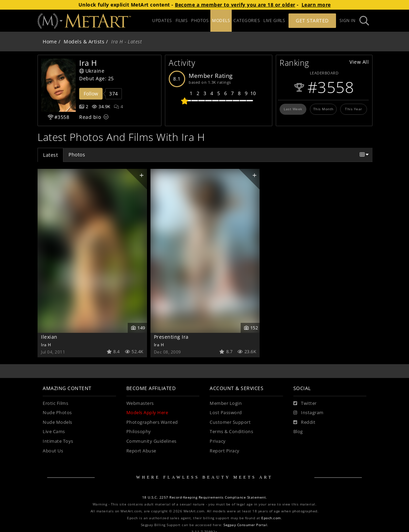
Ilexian (49, 337)
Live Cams (54, 432)
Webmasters (140, 403)
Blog (298, 432)
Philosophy (139, 432)
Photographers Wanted (152, 422)
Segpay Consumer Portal (245, 525)
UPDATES (162, 21)
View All (359, 62)
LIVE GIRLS (274, 21)
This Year (354, 109)
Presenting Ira (171, 337)
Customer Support (230, 422)
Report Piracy (225, 451)
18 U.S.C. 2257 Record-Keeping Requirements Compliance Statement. (205, 497)
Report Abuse (141, 451)
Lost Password (226, 413)
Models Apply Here (147, 413)
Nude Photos (57, 413)
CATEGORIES (247, 21)
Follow (91, 94)
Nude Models (57, 422)
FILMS (182, 21)
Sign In (348, 21)
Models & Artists (84, 42)
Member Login (226, 403)
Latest (50, 155)
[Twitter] (305, 403)
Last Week (293, 109)
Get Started (312, 21)
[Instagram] (308, 413)
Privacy (218, 441)
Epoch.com (271, 518)
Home (50, 42)
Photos (77, 155)
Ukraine (92, 71)
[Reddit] (305, 422)
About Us (53, 451)
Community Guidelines (151, 441)
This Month (323, 109)
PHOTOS (200, 21)
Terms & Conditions (231, 432)
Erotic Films (55, 403)
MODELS (221, 21)
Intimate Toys (58, 441)
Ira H (46, 345)
